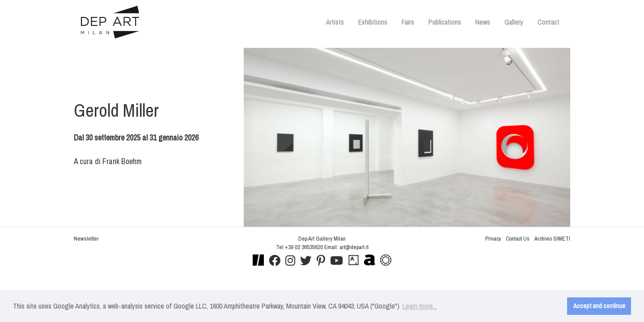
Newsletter (86, 239)
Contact (549, 22)
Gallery (514, 22)
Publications (445, 22)
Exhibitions (373, 22)
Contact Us (518, 239)
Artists (335, 22)
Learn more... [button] (420, 306)
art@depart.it (354, 247)
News (483, 22)
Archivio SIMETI (552, 239)
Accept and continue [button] (599, 306)
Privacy (493, 239)
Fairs (408, 22)
